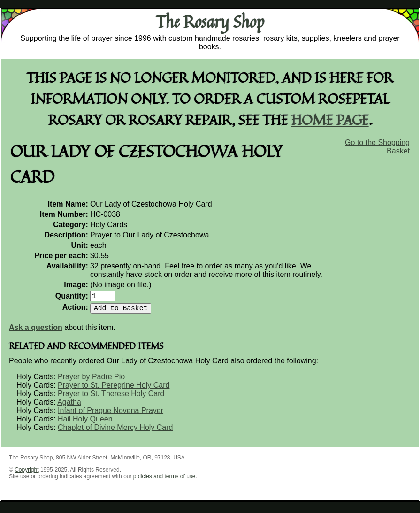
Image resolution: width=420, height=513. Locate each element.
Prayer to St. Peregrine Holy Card (114, 389)
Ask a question (36, 331)
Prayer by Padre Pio (91, 380)
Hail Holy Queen (85, 423)
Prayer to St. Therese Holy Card (111, 397)
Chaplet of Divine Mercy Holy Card (115, 431)
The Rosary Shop (210, 22)
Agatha (69, 406)
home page (330, 119)
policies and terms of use (164, 480)
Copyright (27, 474)
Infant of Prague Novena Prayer (111, 414)
